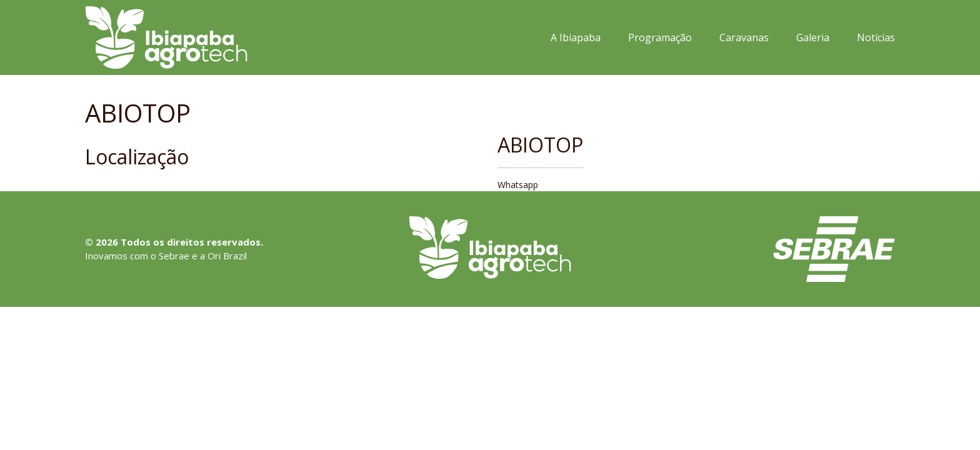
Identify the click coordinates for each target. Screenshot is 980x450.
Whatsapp (518, 185)
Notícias (876, 37)
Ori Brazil (227, 256)
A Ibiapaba (576, 37)
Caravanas (744, 37)
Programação (660, 37)
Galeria (813, 37)
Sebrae (174, 256)
